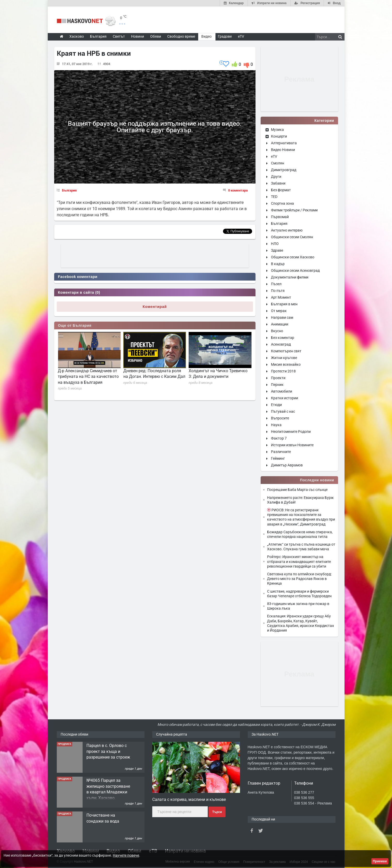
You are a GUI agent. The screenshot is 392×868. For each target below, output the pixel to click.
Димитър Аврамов (287, 465)
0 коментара (238, 190)
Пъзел (276, 284)
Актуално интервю (287, 230)
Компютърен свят (286, 351)
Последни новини (317, 480)
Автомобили (282, 391)
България (69, 190)
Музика (277, 130)
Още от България (75, 325)
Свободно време (181, 36)
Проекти (278, 378)
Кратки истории (285, 398)
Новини (138, 36)
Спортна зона (282, 203)
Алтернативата (284, 143)
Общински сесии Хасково (293, 257)
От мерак (279, 311)
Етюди (276, 405)
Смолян (278, 163)
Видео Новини (283, 150)
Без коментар (283, 338)
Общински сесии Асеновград (295, 270)
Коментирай (155, 307)
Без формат (281, 190)
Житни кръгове (284, 358)
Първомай (280, 217)
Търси (217, 812)
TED (274, 197)
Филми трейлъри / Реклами (294, 210)
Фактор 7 (279, 438)
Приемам (380, 861)
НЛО (275, 244)
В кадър (278, 264)
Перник (277, 385)
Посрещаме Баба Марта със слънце (297, 490)
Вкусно (277, 331)
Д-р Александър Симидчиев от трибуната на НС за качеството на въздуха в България (154, 377)
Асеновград (281, 344)
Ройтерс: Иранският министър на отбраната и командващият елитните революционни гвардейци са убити (299, 561)
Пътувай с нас (283, 411)
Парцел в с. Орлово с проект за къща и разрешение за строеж (108, 786)
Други (276, 177)
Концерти (279, 136)
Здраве (277, 250)
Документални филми (290, 277)
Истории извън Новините (292, 445)
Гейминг (278, 458)
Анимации (280, 324)
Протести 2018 (283, 371)
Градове (225, 36)
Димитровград (284, 170)
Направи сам (282, 317)
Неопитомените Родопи (291, 432)
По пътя (278, 291)
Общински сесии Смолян (292, 237)
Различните (281, 452)
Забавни (278, 183)
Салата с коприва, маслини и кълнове (189, 799)
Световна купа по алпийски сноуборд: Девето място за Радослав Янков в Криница (299, 579)
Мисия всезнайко (286, 364)
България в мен (284, 304)
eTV (274, 156)
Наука (276, 425)
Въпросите (280, 418)
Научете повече (126, 855)
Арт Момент (281, 297)
